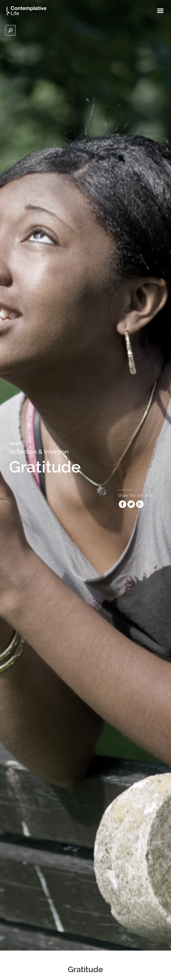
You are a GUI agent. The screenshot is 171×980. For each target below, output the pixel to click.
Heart (15, 444)
